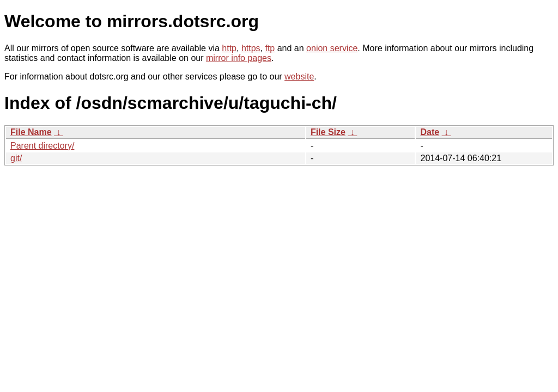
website (299, 76)
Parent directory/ (42, 146)
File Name (31, 132)
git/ (16, 158)
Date (430, 132)
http (229, 48)
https (251, 48)
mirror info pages (239, 58)
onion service (332, 48)
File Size (328, 132)
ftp (270, 48)
